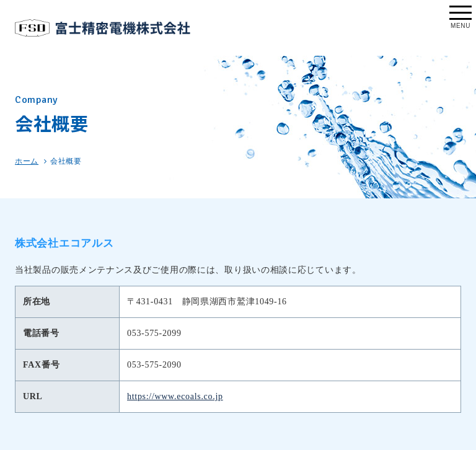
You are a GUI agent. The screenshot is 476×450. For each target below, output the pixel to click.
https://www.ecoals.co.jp (175, 396)
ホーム (27, 161)
